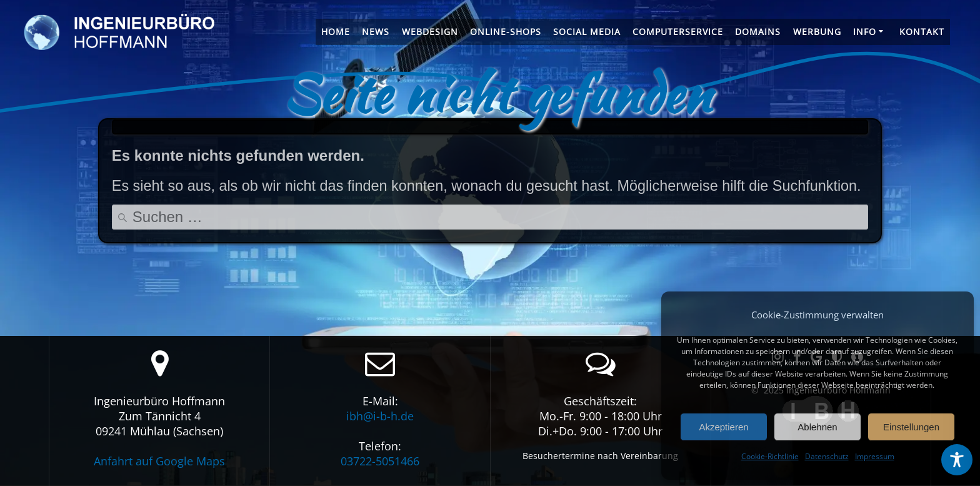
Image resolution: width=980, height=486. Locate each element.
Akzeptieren (723, 427)
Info (865, 32)
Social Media (587, 32)
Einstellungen (911, 427)
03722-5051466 (380, 461)
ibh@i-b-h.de (380, 416)
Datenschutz (827, 456)
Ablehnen (817, 427)
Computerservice (678, 32)
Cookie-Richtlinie (770, 456)
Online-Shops (506, 32)
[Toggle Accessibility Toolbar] (957, 460)
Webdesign (430, 32)
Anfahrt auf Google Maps (159, 461)
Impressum (875, 456)
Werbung (817, 32)
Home (336, 32)
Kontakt (922, 32)
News (376, 32)
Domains (758, 32)
